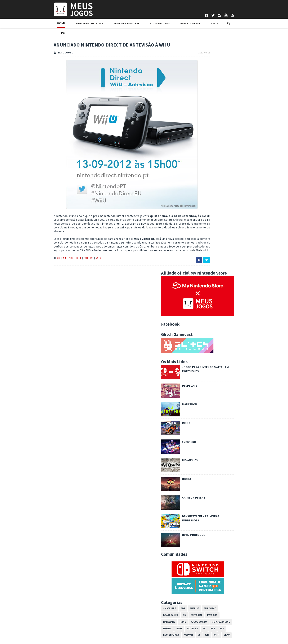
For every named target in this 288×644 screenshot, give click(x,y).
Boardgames (198, 379)
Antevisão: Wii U (205, 517)
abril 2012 (202, 558)
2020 (196, 441)
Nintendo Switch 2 (60, 25)
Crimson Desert (221, 261)
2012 (196, 475)
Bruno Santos (114, 606)
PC (186, 25)
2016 (196, 458)
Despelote (217, 149)
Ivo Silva (111, 624)
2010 (196, 580)
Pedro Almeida (115, 634)
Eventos (239, 379)
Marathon (217, 168)
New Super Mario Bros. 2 (210, 533)
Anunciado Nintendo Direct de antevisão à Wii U (225, 529)
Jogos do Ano (226, 385)
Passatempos (198, 399)
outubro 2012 (205, 488)
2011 (196, 575)
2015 (196, 462)
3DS (210, 372)
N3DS (206, 392)
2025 (196, 420)
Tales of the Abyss (207, 537)
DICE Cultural (114, 613)
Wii (234, 399)
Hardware (196, 385)
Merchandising (248, 385)
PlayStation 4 (152, 25)
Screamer (216, 205)
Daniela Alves (114, 610)
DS (211, 379)
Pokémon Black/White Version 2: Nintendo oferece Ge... (227, 523)
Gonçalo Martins (116, 617)
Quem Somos (35, 606)
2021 (196, 437)
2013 (196, 471)
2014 (196, 466)
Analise (221, 372)
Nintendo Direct (45, 254)
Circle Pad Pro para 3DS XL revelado (217, 500)
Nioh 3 (213, 242)
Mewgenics (217, 224)
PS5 (249, 392)
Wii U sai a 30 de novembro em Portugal (220, 513)
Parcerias (33, 613)
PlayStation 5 (125, 25)
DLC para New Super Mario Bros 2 (216, 496)
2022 (196, 432)
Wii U (72, 254)
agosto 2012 (204, 542)
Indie (210, 385)
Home (34, 25)
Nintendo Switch (94, 25)
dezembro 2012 (206, 479)
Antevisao (237, 372)
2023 (196, 428)
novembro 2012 (206, 483)
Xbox (173, 25)
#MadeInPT (197, 372)
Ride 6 (213, 187)
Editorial (223, 379)
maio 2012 (203, 554)
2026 (196, 415)
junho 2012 (203, 550)
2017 (196, 454)
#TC (32, 254)
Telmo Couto (114, 638)
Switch (215, 399)
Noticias (62, 254)
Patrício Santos (115, 631)
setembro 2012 (206, 492)
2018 (196, 450)
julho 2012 (203, 546)
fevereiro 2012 (206, 567)
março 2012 (203, 563)
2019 (196, 445)
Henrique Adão (115, 620)
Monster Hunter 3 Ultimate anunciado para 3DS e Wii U (227, 506)
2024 (196, 424)
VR (226, 399)
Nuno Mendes (114, 627)
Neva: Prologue (220, 298)
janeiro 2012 (204, 571)
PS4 (240, 392)
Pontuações (34, 610)
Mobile (194, 392)
